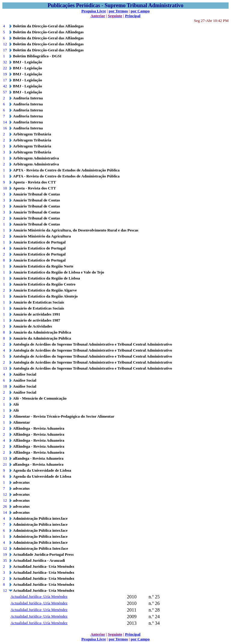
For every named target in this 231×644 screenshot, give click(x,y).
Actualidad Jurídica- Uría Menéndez (39, 596)
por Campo (140, 11)
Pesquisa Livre (94, 11)
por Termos (119, 11)
